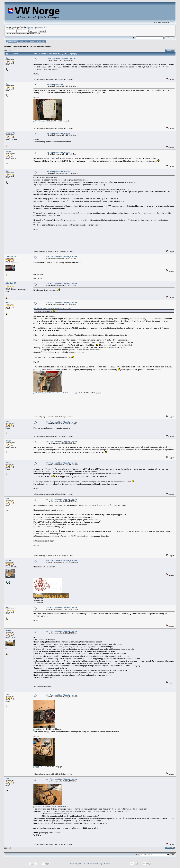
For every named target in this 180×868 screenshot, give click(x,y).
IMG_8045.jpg (39, 806)
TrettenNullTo (11, 256)
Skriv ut (170, 51)
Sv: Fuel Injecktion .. (56, 84)
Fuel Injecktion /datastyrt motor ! (42, 46)
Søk (26, 41)
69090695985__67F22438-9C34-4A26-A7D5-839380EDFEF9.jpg (55, 393)
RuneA (8, 560)
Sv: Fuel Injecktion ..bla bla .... (60, 133)
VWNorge (8, 46)
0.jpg (36, 729)
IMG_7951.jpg (39, 121)
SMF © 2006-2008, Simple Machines (98, 864)
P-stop (8, 631)
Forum (15, 46)
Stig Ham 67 (11, 283)
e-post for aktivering (27, 29)
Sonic (8, 58)
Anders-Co (10, 133)
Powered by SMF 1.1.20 (78, 864)
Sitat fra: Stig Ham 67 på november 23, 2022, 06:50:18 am (52, 308)
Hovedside (12, 41)
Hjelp (21, 41)
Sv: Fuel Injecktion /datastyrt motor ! (62, 257)
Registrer (41, 41)
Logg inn (32, 41)
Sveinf (8, 152)
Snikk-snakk (24, 46)
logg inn (30, 27)
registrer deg (42, 27)
